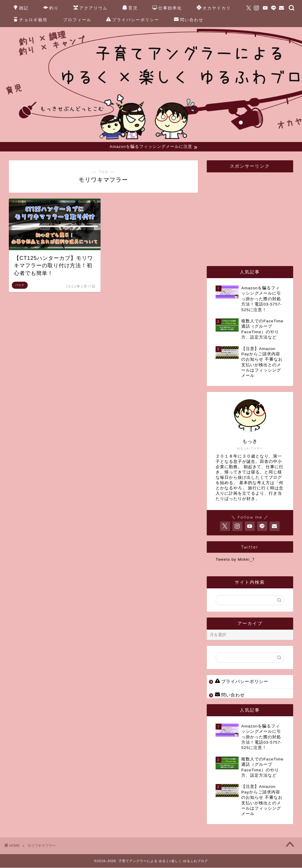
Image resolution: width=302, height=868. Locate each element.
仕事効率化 (167, 8)
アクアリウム (91, 8)
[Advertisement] (259, 214)
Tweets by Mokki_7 (235, 560)
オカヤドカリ (214, 8)
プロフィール (77, 20)
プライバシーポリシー (133, 20)
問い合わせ (189, 20)
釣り (51, 8)
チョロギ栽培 (30, 20)
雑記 (21, 8)
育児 (130, 8)
